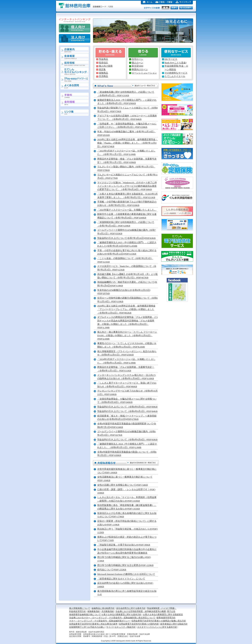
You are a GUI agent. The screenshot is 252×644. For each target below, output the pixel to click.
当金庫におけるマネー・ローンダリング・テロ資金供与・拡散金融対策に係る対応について (112, 618)
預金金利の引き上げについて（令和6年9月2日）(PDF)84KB (127, 411)
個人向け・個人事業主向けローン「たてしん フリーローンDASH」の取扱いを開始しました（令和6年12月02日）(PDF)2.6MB (127, 335)
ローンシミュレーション (144, 73)
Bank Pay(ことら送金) (176, 63)
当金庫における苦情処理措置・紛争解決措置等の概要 (141, 611)
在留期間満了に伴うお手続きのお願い (87, 627)
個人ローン (137, 63)
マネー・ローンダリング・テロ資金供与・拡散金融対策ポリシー (100, 621)
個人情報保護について (80, 608)
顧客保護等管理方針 (166, 618)
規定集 (102, 69)
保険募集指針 (94, 611)
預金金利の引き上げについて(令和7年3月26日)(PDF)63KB (126, 238)
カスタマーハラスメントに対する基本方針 (157, 627)
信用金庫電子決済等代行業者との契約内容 (139, 624)
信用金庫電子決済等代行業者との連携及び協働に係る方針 (159, 621)
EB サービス (171, 59)
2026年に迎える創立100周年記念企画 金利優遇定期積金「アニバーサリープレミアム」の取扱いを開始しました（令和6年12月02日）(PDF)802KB (126, 309)
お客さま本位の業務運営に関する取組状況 (163, 614)
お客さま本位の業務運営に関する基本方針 (121, 614)
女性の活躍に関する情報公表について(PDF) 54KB (122, 485)
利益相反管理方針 (78, 611)
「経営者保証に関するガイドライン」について (121, 579)
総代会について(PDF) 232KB (112, 570)
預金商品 (103, 59)
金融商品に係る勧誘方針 (103, 608)
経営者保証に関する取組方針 (174, 624)
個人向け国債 (106, 66)
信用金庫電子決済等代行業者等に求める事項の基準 (93, 624)
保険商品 (103, 73)
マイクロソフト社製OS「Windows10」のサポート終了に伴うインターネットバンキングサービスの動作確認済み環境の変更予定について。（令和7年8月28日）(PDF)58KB (127, 186)
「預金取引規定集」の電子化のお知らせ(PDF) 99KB (124, 545)
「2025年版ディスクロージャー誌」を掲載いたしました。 (127, 210)
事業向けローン (140, 69)
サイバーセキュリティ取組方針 (121, 627)
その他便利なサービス (176, 73)
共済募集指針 (108, 611)
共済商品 (103, 76)
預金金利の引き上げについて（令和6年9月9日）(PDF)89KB (127, 407)
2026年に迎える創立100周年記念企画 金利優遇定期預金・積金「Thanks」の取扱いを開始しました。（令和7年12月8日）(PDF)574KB (127, 143)
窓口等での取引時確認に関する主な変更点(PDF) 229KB (125, 565)
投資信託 (103, 63)
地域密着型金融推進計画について (85, 614)
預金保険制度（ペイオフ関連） (162, 608)
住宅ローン (137, 59)
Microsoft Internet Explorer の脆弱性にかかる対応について (126, 574)
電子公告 (171, 611)
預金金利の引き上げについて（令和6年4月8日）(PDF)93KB (127, 439)
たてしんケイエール (175, 76)
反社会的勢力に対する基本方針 (131, 608)
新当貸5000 (137, 66)
